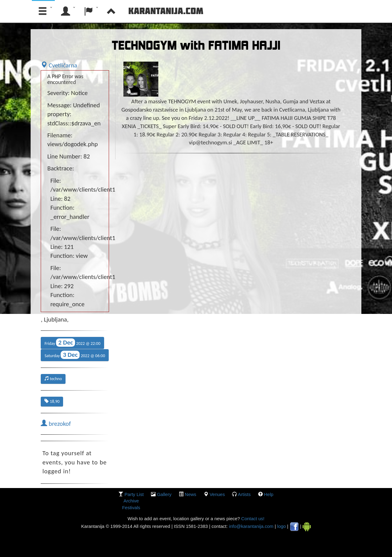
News (190, 494)
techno (53, 379)
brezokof (56, 424)
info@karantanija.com (251, 526)
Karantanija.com (166, 11)
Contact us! (252, 519)
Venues (217, 494)
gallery (164, 494)
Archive (131, 501)
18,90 (52, 401)
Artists (244, 494)
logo (281, 526)
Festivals (131, 507)
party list (134, 494)
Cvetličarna (59, 65)
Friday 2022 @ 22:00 (72, 343)
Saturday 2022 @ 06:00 (75, 355)
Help (269, 494)
